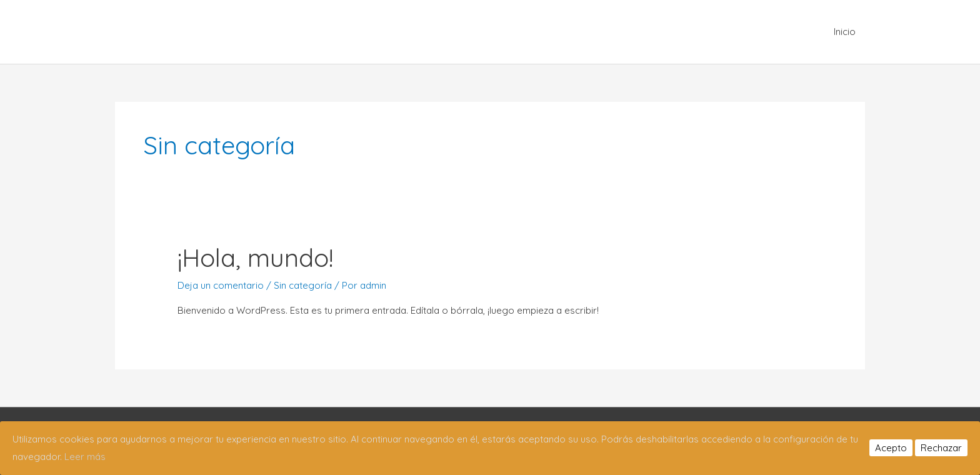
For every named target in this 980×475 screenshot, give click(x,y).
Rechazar (941, 448)
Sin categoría (303, 285)
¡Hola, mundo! (255, 257)
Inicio (845, 32)
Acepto (891, 448)
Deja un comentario (221, 285)
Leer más (85, 457)
